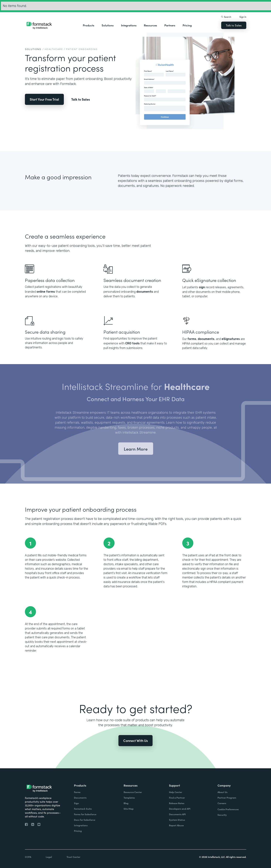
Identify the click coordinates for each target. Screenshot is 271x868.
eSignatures (231, 339)
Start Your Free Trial (44, 99)
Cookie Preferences (228, 809)
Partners (170, 25)
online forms (46, 292)
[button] (89, 25)
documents (145, 292)
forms (192, 339)
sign (202, 287)
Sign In (243, 17)
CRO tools (132, 343)
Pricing (187, 25)
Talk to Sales (234, 25)
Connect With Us (135, 741)
